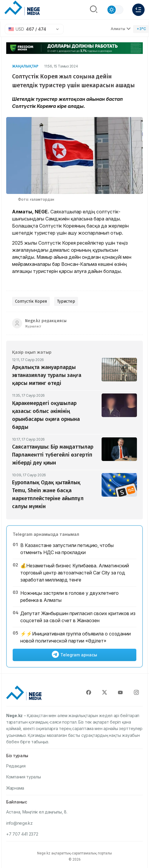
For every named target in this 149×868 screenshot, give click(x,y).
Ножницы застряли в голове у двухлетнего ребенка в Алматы (69, 597)
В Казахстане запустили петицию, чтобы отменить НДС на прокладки (67, 549)
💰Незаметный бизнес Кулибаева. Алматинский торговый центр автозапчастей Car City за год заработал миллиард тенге (75, 573)
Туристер (66, 301)
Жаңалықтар (25, 66)
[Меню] (138, 10)
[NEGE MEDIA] (22, 8)
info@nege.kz (19, 823)
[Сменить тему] (115, 10)
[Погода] (141, 29)
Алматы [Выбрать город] (121, 29)
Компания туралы (24, 777)
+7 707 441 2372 (22, 834)
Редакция (16, 766)
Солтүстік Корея (31, 301)
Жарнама (15, 788)
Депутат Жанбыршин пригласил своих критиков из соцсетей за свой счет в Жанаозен (78, 617)
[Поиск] (94, 10)
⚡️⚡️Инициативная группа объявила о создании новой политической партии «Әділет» (76, 637)
